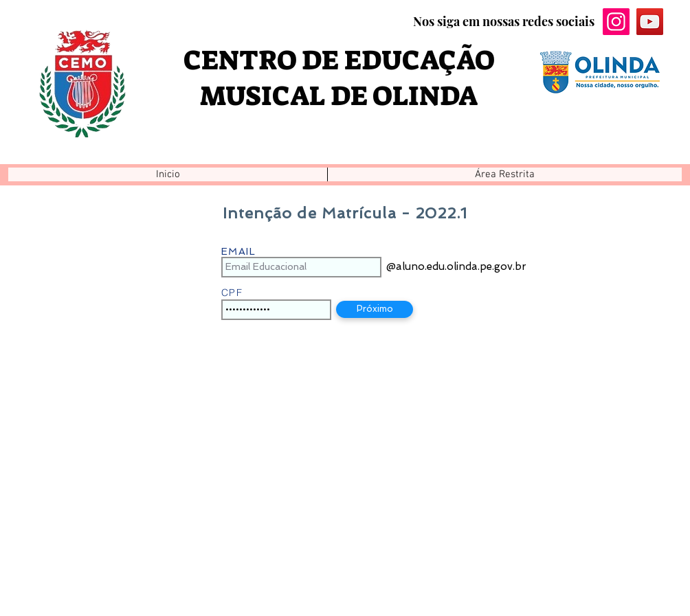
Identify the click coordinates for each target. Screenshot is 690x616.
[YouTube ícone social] (650, 22)
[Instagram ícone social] (616, 22)
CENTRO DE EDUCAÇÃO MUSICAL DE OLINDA (339, 78)
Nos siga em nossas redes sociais (504, 21)
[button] (504, 174)
